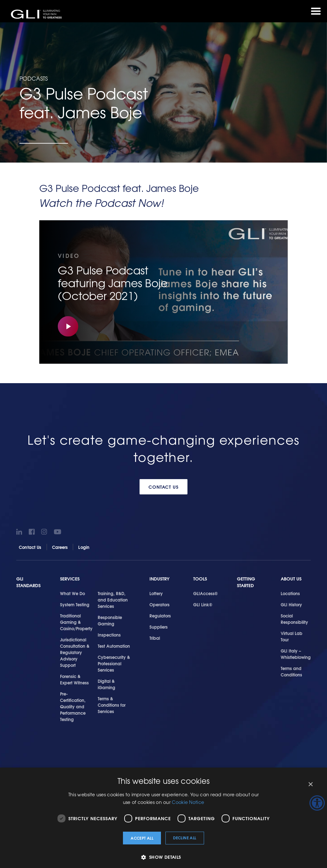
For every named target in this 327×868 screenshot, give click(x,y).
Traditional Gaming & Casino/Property (76, 622)
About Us (291, 579)
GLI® (37, 14)
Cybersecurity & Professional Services (114, 663)
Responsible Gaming (110, 620)
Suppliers (159, 627)
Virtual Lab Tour (292, 636)
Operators (160, 604)
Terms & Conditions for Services (112, 705)
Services (70, 579)
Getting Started (246, 582)
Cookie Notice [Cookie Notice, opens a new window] (188, 802)
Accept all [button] (142, 838)
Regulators (160, 616)
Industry (160, 579)
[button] (163, 857)
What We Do (72, 593)
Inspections (109, 635)
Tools (200, 579)
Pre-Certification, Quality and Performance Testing (73, 706)
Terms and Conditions (291, 671)
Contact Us (164, 487)
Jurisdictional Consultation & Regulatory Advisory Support (75, 652)
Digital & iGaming (106, 684)
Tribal (155, 638)
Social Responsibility (294, 619)
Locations (290, 593)
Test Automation (114, 646)
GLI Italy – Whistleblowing (296, 654)
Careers (60, 547)
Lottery (156, 593)
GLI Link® (203, 604)
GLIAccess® (205, 593)
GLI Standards (28, 582)
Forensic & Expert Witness (74, 679)
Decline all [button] (185, 838)
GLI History (291, 604)
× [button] (310, 784)
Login (84, 547)
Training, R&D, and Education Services (113, 600)
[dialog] (163, 818)
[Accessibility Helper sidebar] (317, 803)
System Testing (75, 604)
